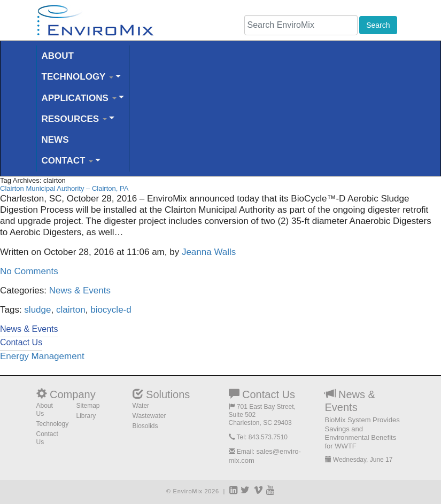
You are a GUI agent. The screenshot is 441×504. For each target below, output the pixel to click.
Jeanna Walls (209, 252)
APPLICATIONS (79, 98)
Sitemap (88, 406)
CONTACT (68, 161)
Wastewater (149, 416)
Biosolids (145, 426)
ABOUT (58, 56)
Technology (53, 424)
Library (86, 416)
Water (141, 406)
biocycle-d (111, 310)
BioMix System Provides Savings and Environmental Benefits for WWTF (362, 433)
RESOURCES (74, 119)
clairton (71, 310)
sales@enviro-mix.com (265, 456)
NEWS (55, 140)
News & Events (80, 290)
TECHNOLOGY (78, 77)
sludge (37, 310)
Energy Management (42, 356)
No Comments (29, 271)
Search (378, 25)
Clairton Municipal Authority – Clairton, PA (64, 188)
